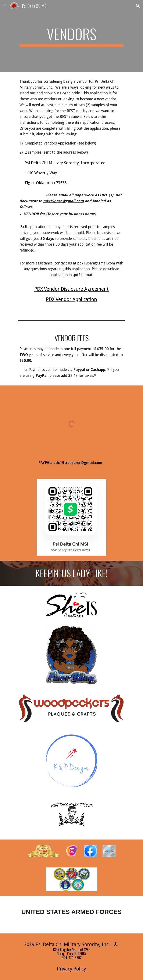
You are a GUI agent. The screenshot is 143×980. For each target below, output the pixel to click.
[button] (5, 6)
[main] (71, 36)
